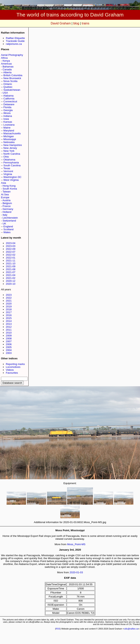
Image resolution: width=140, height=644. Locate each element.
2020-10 (11, 284)
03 (82, 572)
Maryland (9, 131)
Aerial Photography (12, 55)
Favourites (12, 373)
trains (85, 23)
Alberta (7, 72)
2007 (9, 341)
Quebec (8, 87)
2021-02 (11, 278)
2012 (9, 327)
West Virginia (11, 180)
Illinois (7, 113)
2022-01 (11, 258)
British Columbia (13, 75)
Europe (5, 197)
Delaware (9, 104)
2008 (9, 338)
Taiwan (7, 192)
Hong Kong (9, 186)
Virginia (8, 174)
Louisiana (9, 125)
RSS (58, 629)
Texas (7, 168)
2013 (9, 324)
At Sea (5, 194)
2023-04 (11, 243)
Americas (6, 64)
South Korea (10, 189)
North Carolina (12, 154)
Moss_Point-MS (76, 544)
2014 (9, 321)
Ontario (8, 84)
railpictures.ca (14, 44)
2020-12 (11, 281)
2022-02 (11, 255)
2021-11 (11, 261)
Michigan (9, 136)
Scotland (9, 229)
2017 (9, 312)
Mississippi (10, 139)
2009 (9, 336)
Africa (4, 58)
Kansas (8, 122)
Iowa (6, 119)
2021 (9, 301)
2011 (9, 330)
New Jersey (10, 148)
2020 (9, 304)
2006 (9, 344)
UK (4, 224)
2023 (9, 295)
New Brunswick (12, 78)
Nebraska (9, 142)
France (7, 206)
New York (9, 151)
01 (78, 572)
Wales (7, 232)
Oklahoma (9, 160)
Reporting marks (15, 364)
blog (76, 23)
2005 (9, 347)
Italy (5, 215)
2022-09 (11, 249)
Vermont (8, 171)
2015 (9, 318)
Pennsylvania (11, 163)
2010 (9, 333)
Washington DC (13, 177)
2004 (9, 350)
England (8, 226)
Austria (6, 200)
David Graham (61, 23)
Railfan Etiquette (15, 38)
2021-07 (11, 272)
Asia (3, 183)
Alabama (8, 96)
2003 (9, 353)
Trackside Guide (15, 41)
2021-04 (11, 275)
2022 (9, 298)
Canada (7, 69)
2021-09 (11, 266)
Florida (7, 107)
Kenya (6, 61)
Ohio (6, 157)
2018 (9, 309)
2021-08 (11, 269)
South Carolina (12, 165)
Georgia (8, 110)
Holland (7, 212)
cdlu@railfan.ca (131, 629)
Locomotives (13, 367)
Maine (7, 128)
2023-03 (11, 246)
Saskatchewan (12, 90)
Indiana (8, 116)
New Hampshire (13, 145)
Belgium (7, 203)
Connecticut (10, 101)
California (9, 99)
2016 (9, 315)
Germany (8, 209)
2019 (9, 306)
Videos (10, 370)
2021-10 (11, 263)
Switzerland (9, 221)
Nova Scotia (10, 81)
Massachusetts (12, 133)
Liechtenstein (10, 218)
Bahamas (8, 67)
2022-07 (11, 252)
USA (5, 93)
